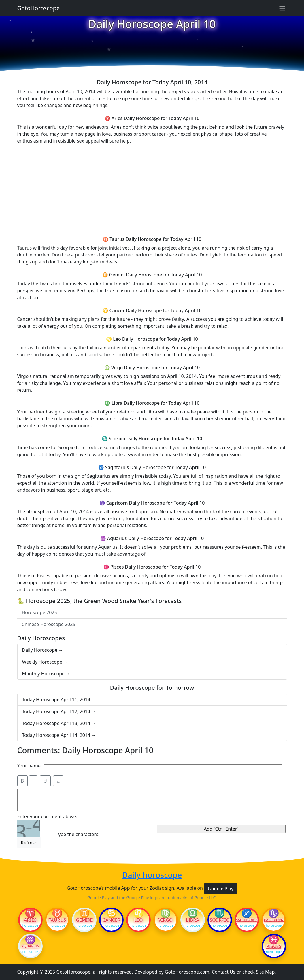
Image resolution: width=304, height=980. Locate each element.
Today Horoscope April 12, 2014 (56, 711)
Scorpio (219, 920)
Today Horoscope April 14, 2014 (56, 735)
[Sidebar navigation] (282, 8)
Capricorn (274, 920)
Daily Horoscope (40, 650)
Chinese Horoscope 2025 (49, 624)
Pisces (274, 946)
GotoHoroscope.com (187, 972)
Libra (193, 920)
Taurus (57, 920)
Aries (30, 920)
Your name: (30, 766)
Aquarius (30, 946)
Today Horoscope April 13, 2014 (56, 723)
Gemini (84, 920)
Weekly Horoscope (42, 662)
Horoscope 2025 (39, 612)
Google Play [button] (221, 889)
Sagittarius (247, 920)
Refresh (29, 843)
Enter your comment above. (47, 816)
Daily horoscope (152, 875)
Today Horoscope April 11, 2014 (56, 700)
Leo (138, 920)
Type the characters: (78, 834)
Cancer (112, 920)
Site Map (265, 972)
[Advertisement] (152, 189)
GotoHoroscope (39, 8)
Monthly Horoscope (44, 674)
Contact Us (223, 972)
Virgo (165, 920)
